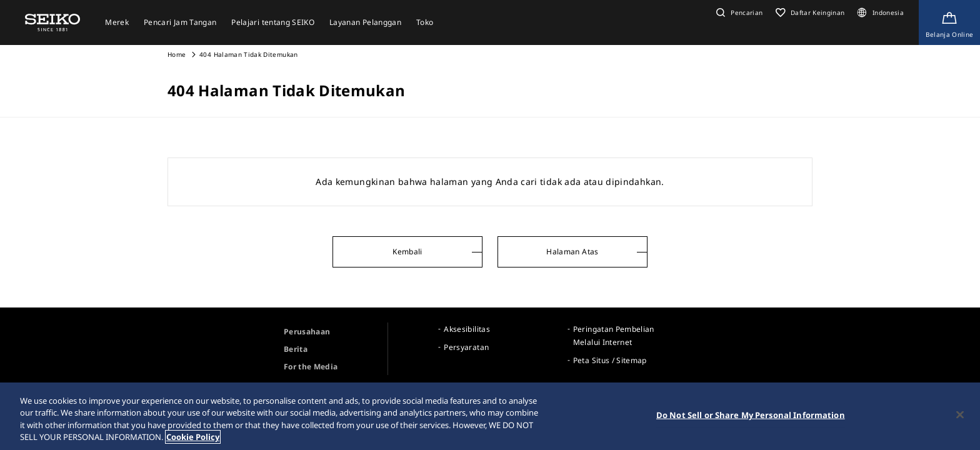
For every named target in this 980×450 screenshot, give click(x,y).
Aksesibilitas (467, 329)
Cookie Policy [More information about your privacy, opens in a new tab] (193, 437)
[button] (738, 12)
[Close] (960, 415)
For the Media (311, 367)
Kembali (407, 252)
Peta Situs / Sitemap (610, 360)
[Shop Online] (949, 22)
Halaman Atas (572, 252)
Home (177, 54)
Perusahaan (307, 332)
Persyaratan (466, 347)
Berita (296, 349)
